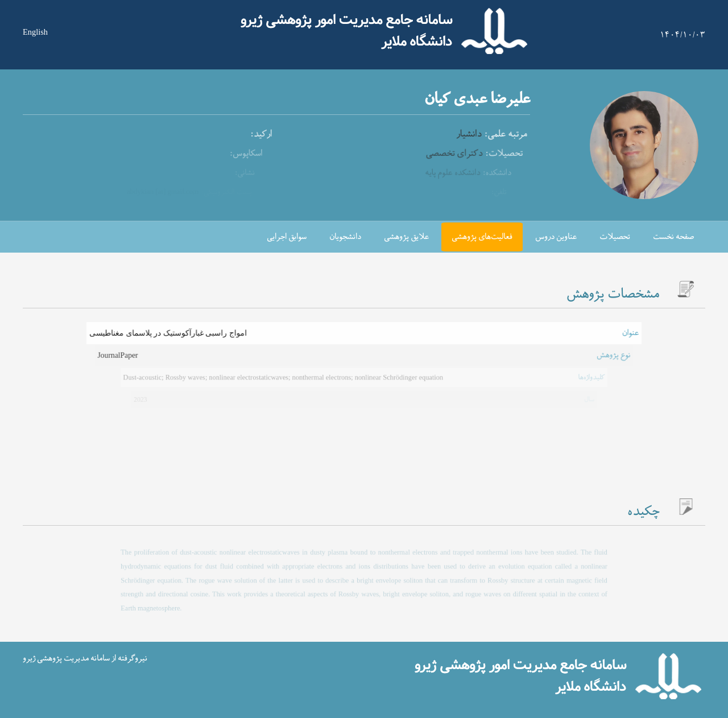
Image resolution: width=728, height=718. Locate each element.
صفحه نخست (673, 237)
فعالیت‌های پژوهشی (482, 237)
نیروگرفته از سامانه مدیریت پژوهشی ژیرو (85, 658)
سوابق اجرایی (287, 237)
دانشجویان (345, 237)
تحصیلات (615, 237)
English (35, 32)
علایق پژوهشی (406, 237)
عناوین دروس (556, 237)
